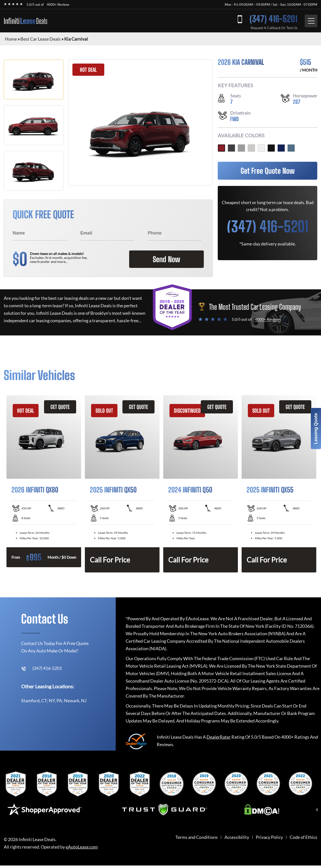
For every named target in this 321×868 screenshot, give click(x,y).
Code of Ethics (303, 837)
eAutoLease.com (82, 847)
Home (11, 39)
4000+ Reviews (58, 4)
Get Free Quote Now (268, 171)
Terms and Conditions (197, 837)
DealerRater (219, 737)
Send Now (166, 259)
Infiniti (26, 21)
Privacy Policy (269, 837)
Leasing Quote (316, 429)
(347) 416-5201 (273, 19)
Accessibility (237, 837)
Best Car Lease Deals (41, 39)
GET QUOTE (60, 407)
